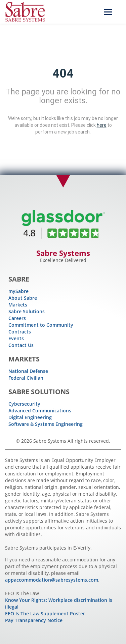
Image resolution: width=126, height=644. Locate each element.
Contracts (20, 332)
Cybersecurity (24, 404)
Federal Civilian (26, 378)
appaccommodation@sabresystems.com (52, 580)
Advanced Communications (40, 411)
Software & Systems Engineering (46, 424)
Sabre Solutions (27, 311)
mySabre (18, 291)
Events (16, 338)
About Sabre (23, 298)
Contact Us (21, 345)
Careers (17, 318)
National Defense (28, 371)
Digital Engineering (30, 417)
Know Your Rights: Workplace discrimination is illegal (59, 603)
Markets (18, 305)
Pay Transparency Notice (34, 620)
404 (63, 74)
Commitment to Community (41, 325)
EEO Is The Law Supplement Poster (45, 613)
